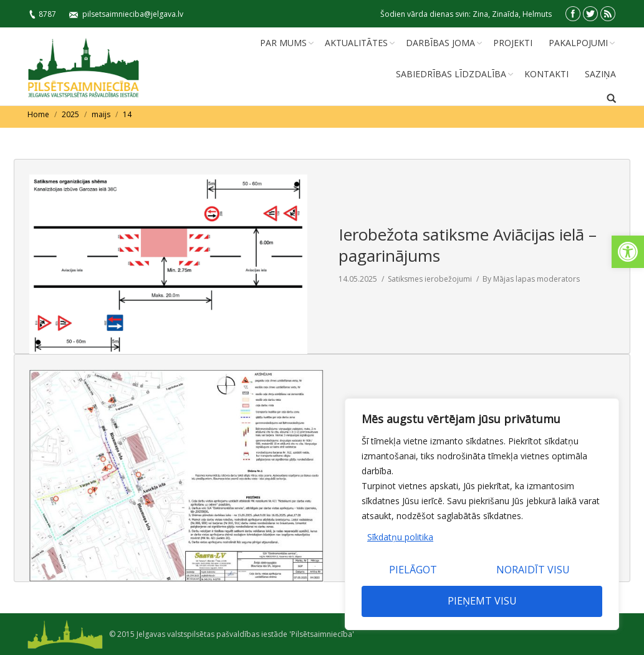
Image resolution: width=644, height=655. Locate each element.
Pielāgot (413, 570)
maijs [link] (101, 114)
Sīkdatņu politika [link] (400, 537)
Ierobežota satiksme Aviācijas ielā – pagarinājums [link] (468, 245)
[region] (482, 514)
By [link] (531, 279)
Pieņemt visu (482, 601)
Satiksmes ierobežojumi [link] (430, 279)
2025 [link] (70, 114)
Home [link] (38, 114)
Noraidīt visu (533, 570)
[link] (628, 252)
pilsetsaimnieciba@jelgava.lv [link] (133, 14)
